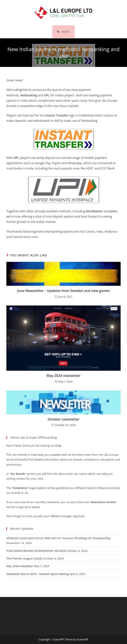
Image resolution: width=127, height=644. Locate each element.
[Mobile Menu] (63, 32)
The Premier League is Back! (24, 558)
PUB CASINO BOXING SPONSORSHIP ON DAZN (36, 551)
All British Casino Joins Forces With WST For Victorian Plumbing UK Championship (58, 538)
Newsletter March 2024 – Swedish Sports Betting (37, 574)
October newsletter (63, 419)
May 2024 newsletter (63, 376)
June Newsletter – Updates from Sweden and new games (63, 291)
